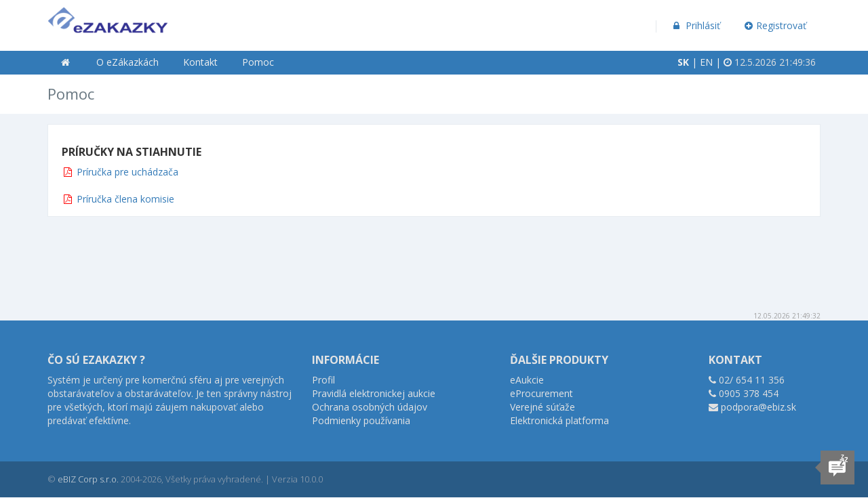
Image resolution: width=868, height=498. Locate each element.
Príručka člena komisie (125, 199)
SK (683, 62)
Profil (323, 380)
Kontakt (200, 62)
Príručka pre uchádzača (127, 172)
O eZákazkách (127, 62)
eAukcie (527, 380)
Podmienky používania (361, 420)
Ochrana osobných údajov (370, 407)
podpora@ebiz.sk (758, 407)
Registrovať (776, 25)
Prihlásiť (695, 25)
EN (706, 62)
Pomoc (258, 62)
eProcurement (541, 393)
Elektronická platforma (559, 420)
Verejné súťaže (542, 407)
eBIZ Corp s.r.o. (88, 479)
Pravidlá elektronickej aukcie (374, 393)
